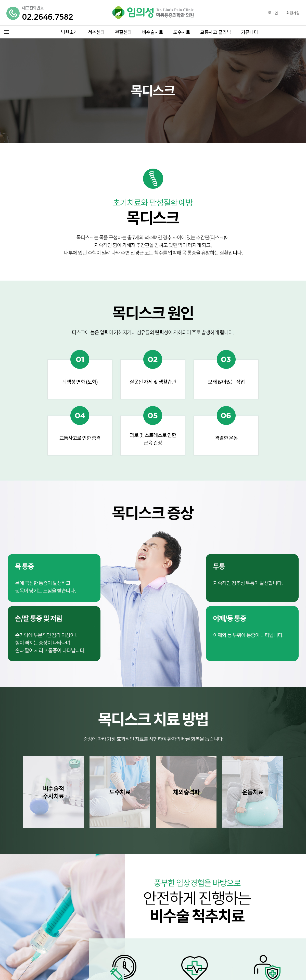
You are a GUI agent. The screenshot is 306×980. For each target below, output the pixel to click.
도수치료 (182, 32)
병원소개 (69, 32)
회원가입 (293, 13)
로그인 (273, 13)
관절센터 (123, 32)
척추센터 (96, 32)
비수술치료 (153, 32)
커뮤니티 (249, 32)
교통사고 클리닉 (215, 32)
